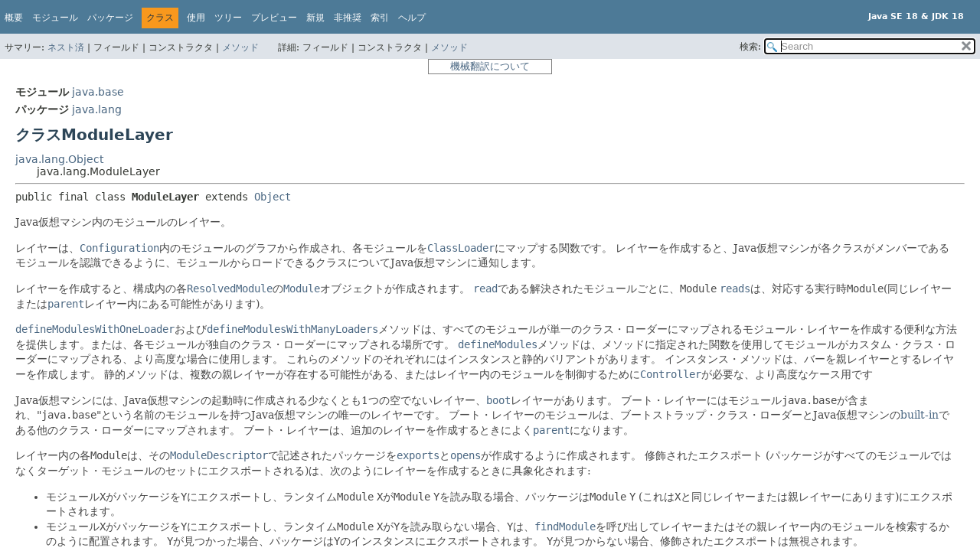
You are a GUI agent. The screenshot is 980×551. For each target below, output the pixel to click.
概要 (14, 18)
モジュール (55, 18)
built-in (920, 415)
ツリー (228, 18)
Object (273, 197)
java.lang (97, 109)
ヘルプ (412, 18)
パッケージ (110, 18)
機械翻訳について (490, 66)
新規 (315, 18)
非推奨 (348, 18)
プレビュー (274, 18)
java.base (98, 92)
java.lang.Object (59, 159)
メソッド (240, 47)
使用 (196, 18)
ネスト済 (66, 47)
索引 (380, 18)
